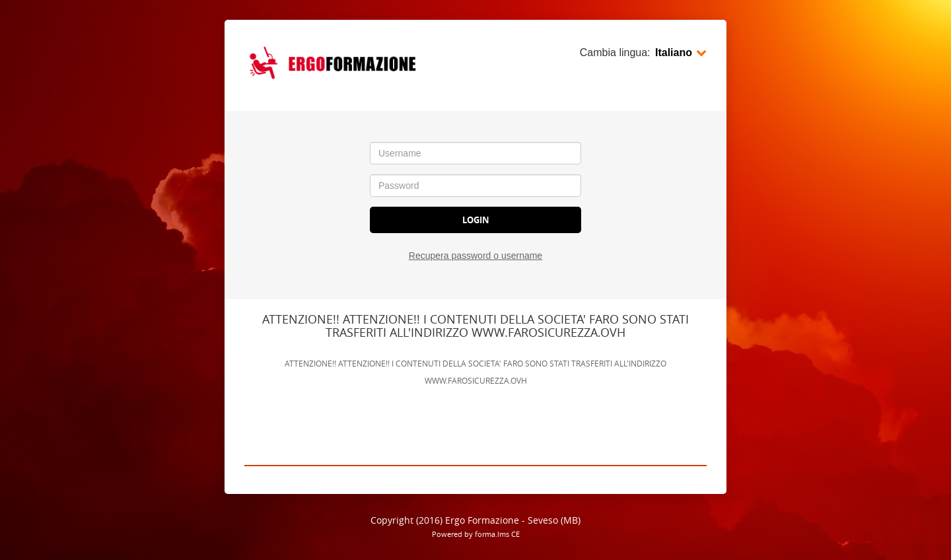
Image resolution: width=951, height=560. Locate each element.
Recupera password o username (475, 256)
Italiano (681, 52)
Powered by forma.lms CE (476, 534)
